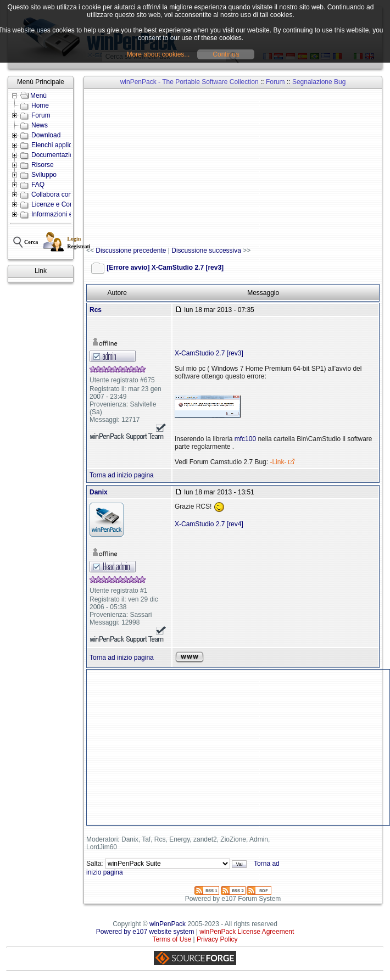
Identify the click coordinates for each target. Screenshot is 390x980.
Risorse (43, 165)
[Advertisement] (238, 168)
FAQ (38, 185)
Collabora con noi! (58, 194)
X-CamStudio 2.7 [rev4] (209, 524)
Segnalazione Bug (319, 82)
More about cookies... (158, 54)
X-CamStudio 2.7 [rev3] (209, 353)
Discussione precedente (131, 250)
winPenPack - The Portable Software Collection (190, 82)
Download (46, 135)
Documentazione (56, 155)
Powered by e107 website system (145, 932)
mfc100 (245, 439)
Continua (226, 54)
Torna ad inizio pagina (122, 475)
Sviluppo (44, 175)
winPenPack (168, 924)
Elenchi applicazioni (60, 145)
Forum (41, 115)
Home (40, 105)
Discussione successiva (206, 250)
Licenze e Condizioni (62, 204)
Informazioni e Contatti (64, 214)
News (40, 125)
